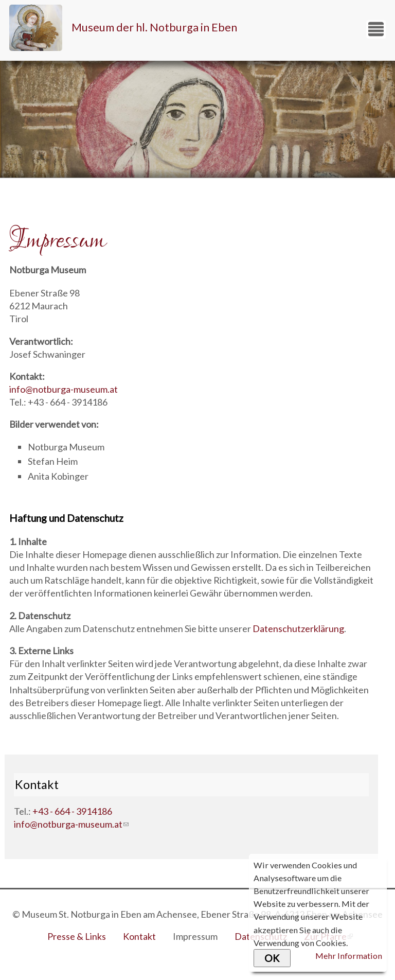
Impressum (195, 936)
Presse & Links (77, 936)
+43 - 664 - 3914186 (72, 811)
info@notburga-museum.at (64, 389)
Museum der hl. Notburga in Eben (154, 27)
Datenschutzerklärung (298, 628)
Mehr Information (349, 956)
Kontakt (139, 936)
